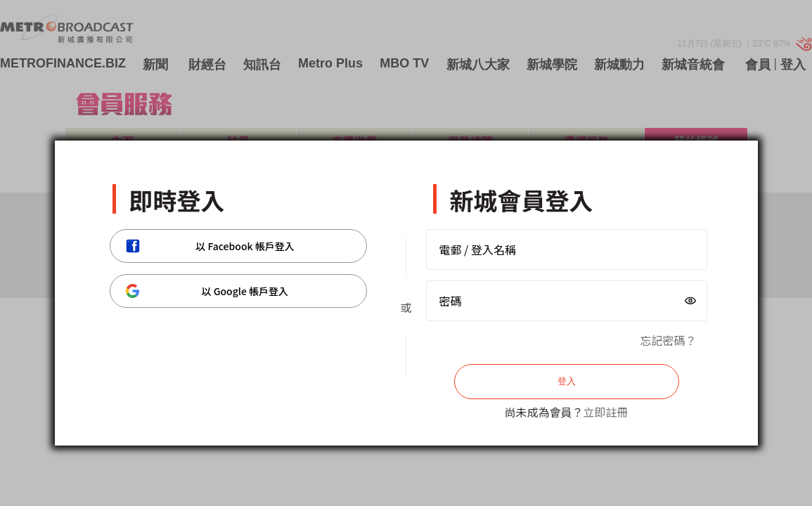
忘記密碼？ (668, 340)
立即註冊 (606, 412)
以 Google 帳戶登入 (207, 291)
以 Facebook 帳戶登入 (210, 246)
